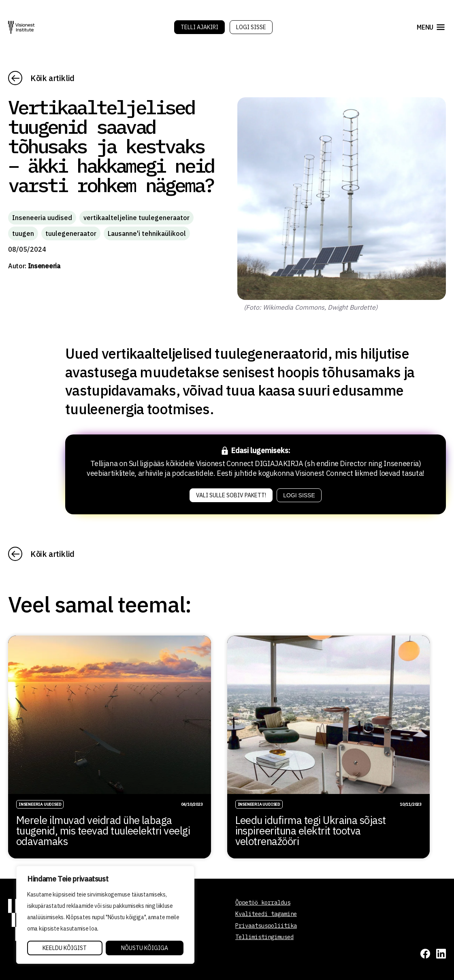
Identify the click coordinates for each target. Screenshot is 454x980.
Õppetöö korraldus (263, 903)
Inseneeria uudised (42, 218)
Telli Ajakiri (199, 27)
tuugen (23, 233)
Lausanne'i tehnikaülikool (147, 233)
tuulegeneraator (71, 233)
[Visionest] (21, 27)
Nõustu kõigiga (145, 948)
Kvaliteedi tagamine (266, 914)
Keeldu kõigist (65, 948)
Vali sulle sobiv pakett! (231, 495)
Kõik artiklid (52, 78)
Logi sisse (251, 27)
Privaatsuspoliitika (266, 926)
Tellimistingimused (264, 937)
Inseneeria (44, 266)
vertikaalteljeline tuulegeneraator (136, 218)
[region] (105, 915)
